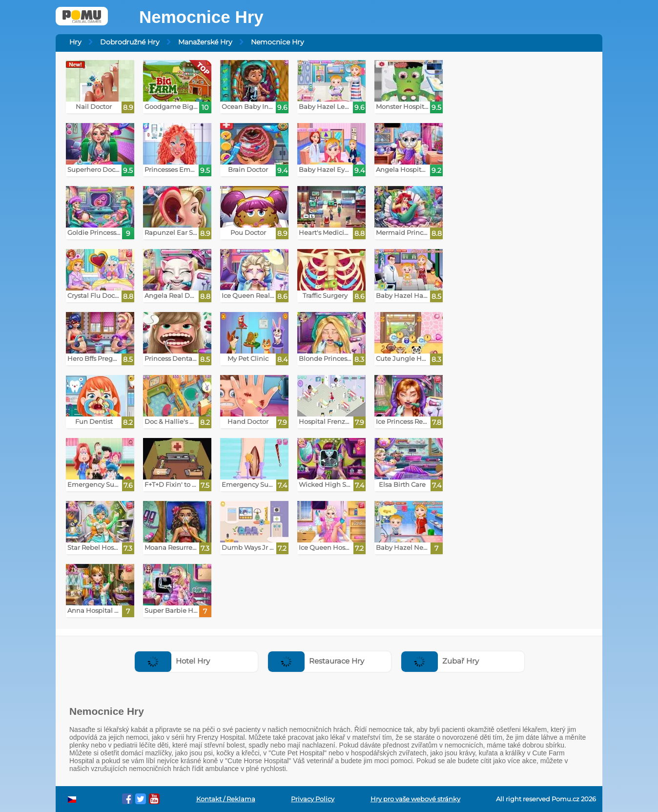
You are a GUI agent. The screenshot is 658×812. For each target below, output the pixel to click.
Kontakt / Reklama (226, 799)
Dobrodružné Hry (130, 42)
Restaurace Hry (316, 661)
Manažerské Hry (205, 42)
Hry (75, 42)
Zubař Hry (440, 661)
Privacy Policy (313, 799)
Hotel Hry (172, 661)
